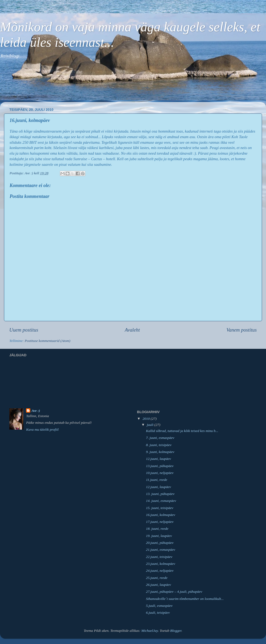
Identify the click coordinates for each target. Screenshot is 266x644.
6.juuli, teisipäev (158, 613)
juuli (151, 425)
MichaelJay (149, 631)
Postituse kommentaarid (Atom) (48, 341)
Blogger (176, 631)
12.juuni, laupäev (159, 459)
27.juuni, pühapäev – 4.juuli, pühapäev (174, 592)
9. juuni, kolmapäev (160, 452)
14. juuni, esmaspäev (161, 501)
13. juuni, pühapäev (160, 494)
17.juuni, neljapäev (160, 522)
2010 (147, 419)
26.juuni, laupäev (159, 585)
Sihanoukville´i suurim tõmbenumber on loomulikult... (185, 599)
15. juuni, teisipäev (160, 508)
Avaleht (132, 330)
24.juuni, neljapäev (160, 571)
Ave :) (36, 411)
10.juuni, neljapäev (160, 473)
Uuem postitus (24, 330)
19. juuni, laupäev (159, 536)
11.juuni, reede (157, 480)
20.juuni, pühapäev (160, 543)
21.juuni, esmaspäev (161, 550)
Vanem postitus (242, 330)
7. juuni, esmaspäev (160, 438)
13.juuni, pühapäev (160, 466)
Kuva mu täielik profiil (42, 429)
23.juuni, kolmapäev (161, 564)
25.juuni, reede (157, 578)
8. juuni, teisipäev (159, 445)
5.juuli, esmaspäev (159, 606)
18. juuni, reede (157, 529)
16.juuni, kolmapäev (161, 515)
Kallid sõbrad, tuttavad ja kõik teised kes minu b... (182, 431)
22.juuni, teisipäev (159, 557)
